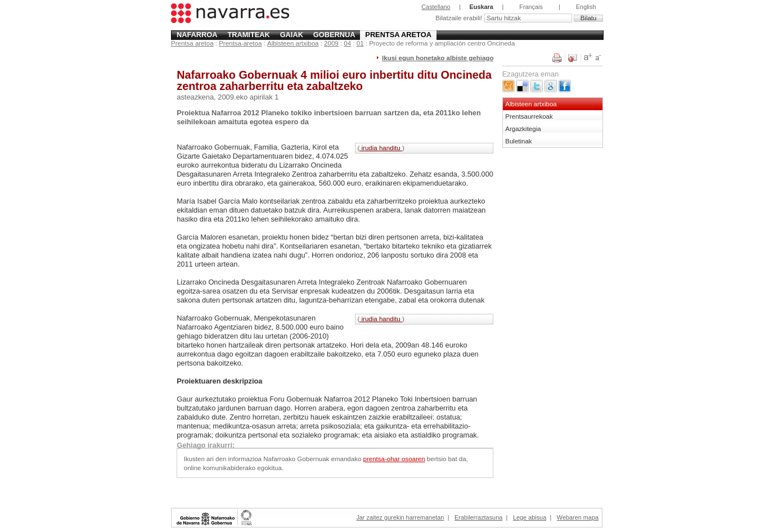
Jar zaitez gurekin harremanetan (400, 517)
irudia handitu (381, 148)
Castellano (436, 7)
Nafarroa (197, 35)
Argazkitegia (523, 129)
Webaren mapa (578, 517)
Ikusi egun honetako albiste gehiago (438, 58)
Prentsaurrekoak (529, 116)
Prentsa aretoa (398, 35)
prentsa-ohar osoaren (394, 459)
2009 (331, 43)
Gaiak (292, 35)
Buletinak (518, 141)
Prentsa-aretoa (240, 43)
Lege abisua (530, 517)
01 (360, 43)
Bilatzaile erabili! (460, 18)
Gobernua (334, 35)
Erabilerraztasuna (478, 517)
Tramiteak (248, 35)
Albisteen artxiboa (293, 43)
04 (347, 43)
